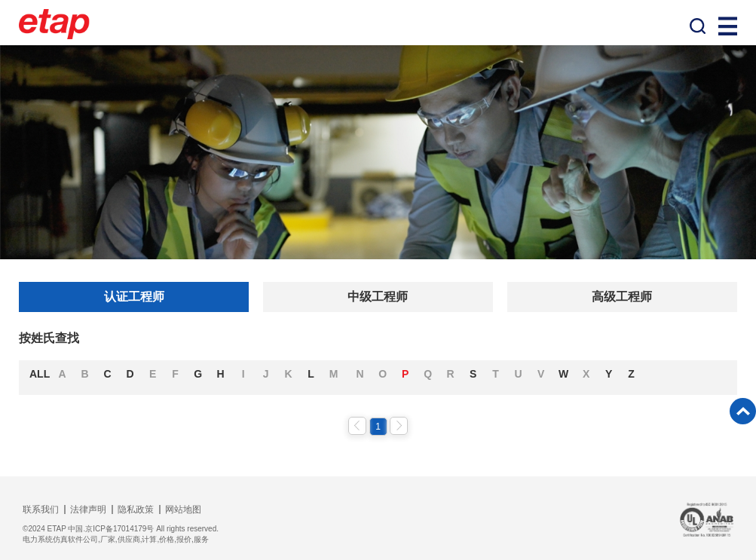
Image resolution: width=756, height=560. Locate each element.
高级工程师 (622, 297)
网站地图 (183, 510)
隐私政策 (136, 510)
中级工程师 (378, 297)
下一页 (399, 426)
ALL (40, 374)
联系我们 (41, 510)
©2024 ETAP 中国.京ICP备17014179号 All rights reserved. (121, 529)
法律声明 (88, 510)
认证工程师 (134, 297)
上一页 (357, 426)
